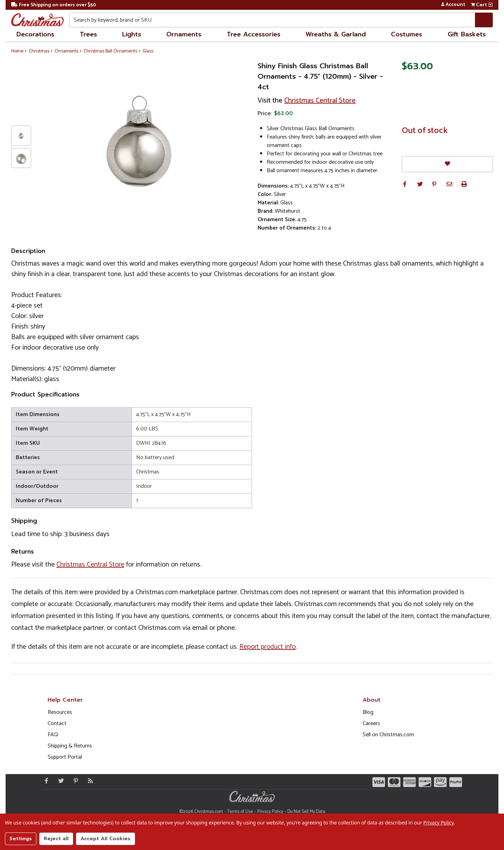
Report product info (268, 647)
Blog (368, 712)
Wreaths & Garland (336, 34)
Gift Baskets (467, 34)
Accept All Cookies (106, 839)
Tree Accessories (254, 34)
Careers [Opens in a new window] (371, 723)
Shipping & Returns (70, 746)
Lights (132, 34)
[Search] (484, 20)
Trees (88, 34)
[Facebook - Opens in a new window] (45, 781)
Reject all (56, 839)
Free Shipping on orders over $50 (54, 5)
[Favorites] (447, 164)
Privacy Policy (270, 812)
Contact (57, 723)
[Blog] (89, 781)
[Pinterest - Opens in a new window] (74, 781)
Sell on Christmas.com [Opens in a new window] (388, 735)
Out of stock (425, 131)
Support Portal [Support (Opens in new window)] (65, 757)
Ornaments (184, 34)
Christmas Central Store (320, 101)
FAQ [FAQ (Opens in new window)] (53, 735)
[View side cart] (491, 5)
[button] (405, 184)
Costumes (407, 34)
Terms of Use (240, 812)
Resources (60, 712)
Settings (21, 839)
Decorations (35, 34)
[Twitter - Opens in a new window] (59, 781)
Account (453, 5)
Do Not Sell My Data (306, 812)
